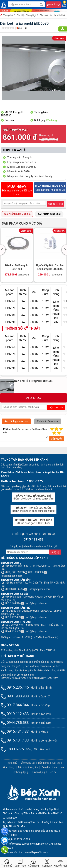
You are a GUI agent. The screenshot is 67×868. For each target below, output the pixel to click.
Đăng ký (55, 552)
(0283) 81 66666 (12, 589)
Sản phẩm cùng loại (49, 214)
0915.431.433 (15, 731)
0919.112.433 (15, 714)
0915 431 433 (33, 539)
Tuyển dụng (38, 772)
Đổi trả (56, 763)
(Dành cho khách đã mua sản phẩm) (33, 497)
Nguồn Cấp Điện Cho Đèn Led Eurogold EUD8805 (50, 267)
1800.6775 (12, 749)
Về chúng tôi (28, 763)
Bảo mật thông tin (28, 767)
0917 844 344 (11, 603)
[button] (3, 250)
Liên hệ (52, 772)
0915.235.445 (15, 687)
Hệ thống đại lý (20, 772)
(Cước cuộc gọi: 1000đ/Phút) (33, 522)
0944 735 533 (11, 631)
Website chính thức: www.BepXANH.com (25, 852)
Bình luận (22, 28)
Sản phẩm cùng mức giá (17, 214)
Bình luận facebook (48, 421)
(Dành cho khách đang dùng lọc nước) (33, 509)
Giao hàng (9, 767)
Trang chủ (6, 15)
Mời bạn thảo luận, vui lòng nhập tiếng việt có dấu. (25, 433)
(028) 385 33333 (12, 572)
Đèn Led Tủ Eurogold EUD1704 (17, 267)
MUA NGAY (33, 398)
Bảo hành (44, 763)
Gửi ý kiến (56, 439)
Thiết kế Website (12, 844)
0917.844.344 (15, 705)
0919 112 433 (11, 617)
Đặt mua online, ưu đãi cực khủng (17, 190)
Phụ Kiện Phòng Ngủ (27, 15)
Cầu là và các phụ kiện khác (53, 15)
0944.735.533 (15, 723)
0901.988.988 (34, 572)
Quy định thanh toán (53, 767)
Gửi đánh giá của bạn (16, 421)
